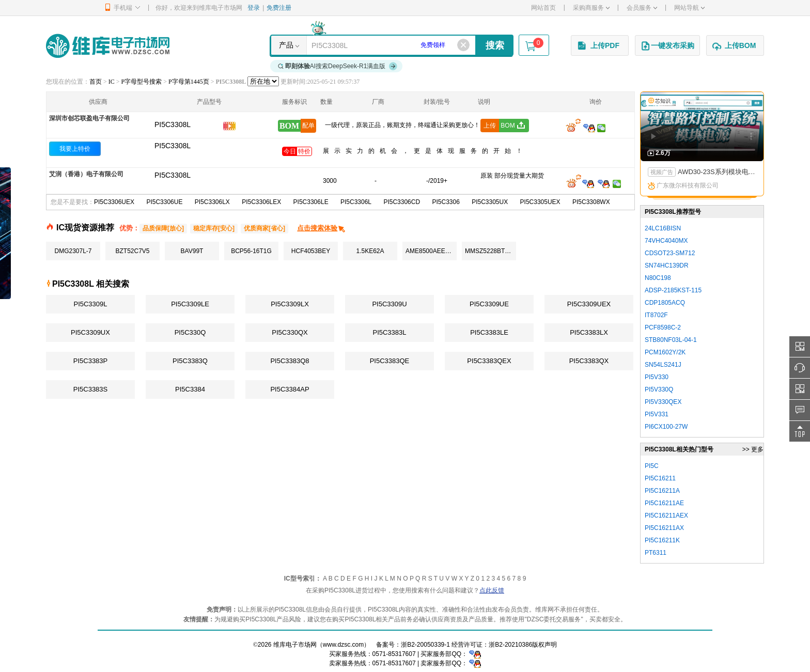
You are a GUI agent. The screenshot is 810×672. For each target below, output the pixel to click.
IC (112, 82)
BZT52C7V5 (132, 251)
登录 (254, 8)
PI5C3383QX (589, 361)
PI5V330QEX (663, 402)
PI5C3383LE (489, 332)
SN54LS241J (663, 365)
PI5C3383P (91, 361)
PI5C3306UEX (114, 202)
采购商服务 (591, 8)
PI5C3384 (190, 389)
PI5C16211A (662, 491)
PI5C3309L (90, 304)
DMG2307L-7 (73, 251)
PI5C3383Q (190, 361)
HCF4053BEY (311, 251)
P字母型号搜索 (142, 82)
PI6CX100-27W (666, 427)
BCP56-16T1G (251, 251)
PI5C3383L (389, 332)
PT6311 (656, 553)
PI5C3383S (91, 389)
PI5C (652, 466)
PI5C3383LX (589, 332)
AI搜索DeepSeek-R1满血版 (338, 66)
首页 (96, 82)
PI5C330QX (290, 332)
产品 (286, 45)
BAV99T (192, 251)
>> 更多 (753, 449)
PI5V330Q (659, 389)
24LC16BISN (663, 228)
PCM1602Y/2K (665, 352)
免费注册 (279, 8)
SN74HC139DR (667, 265)
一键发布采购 (667, 46)
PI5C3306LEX (261, 202)
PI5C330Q (190, 332)
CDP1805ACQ (665, 303)
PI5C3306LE (311, 202)
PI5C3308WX (591, 202)
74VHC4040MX (666, 241)
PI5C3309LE (190, 304)
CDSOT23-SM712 (670, 253)
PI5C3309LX (290, 304)
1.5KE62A (370, 251)
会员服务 (642, 8)
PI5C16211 (660, 478)
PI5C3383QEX (489, 361)
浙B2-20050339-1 (425, 645)
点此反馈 (492, 590)
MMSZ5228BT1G (489, 251)
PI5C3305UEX (540, 202)
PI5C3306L (356, 202)
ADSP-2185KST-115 (673, 290)
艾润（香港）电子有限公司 (86, 174)
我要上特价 (75, 149)
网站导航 (689, 8)
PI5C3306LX (212, 202)
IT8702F (656, 315)
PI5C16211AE (664, 503)
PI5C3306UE (164, 202)
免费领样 (433, 45)
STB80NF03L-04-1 (671, 340)
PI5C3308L (173, 146)
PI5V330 (657, 377)
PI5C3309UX (90, 332)
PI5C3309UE (489, 304)
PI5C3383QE (390, 361)
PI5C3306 (446, 202)
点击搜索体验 (322, 228)
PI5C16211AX (664, 528)
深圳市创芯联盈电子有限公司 (89, 118)
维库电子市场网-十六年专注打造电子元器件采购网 (108, 46)
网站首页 (543, 8)
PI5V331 (657, 414)
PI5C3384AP (290, 389)
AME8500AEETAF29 (431, 251)
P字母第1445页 (189, 82)
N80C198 (658, 278)
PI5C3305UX (490, 202)
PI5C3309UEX (589, 304)
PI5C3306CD (402, 202)
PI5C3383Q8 (290, 361)
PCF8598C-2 (663, 327)
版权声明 (544, 645)
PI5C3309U (389, 304)
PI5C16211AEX (666, 515)
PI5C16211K (662, 540)
